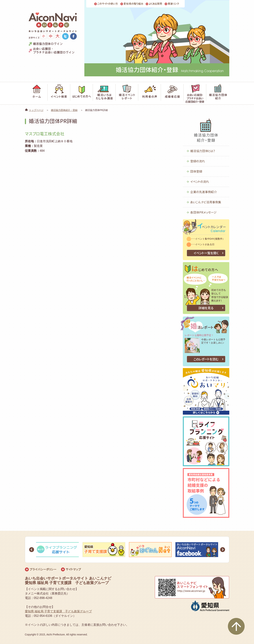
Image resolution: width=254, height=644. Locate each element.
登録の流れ (198, 161)
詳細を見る (206, 308)
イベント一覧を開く (206, 253)
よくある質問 (156, 4)
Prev (32, 550)
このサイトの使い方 (108, 4)
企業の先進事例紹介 (204, 192)
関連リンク (173, 4)
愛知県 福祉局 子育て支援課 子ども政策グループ (58, 611)
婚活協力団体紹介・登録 (64, 110)
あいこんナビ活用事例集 (206, 202)
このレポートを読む (206, 359)
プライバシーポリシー (43, 569)
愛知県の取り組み (133, 4)
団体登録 (196, 171)
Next (223, 550)
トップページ (36, 110)
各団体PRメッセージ (203, 212)
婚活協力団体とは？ (203, 151)
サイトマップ (73, 569)
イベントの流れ (200, 182)
